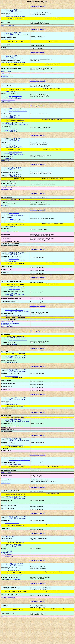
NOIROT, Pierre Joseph (15, 113)
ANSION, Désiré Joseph (15, 568)
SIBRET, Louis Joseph (15, 120)
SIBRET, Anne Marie (11, 121)
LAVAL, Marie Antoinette (12, 136)
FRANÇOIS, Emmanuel (7, 578)
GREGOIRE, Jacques (10, 129)
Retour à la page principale (38, 6)
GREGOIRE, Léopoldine (7, 197)
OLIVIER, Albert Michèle (12, 526)
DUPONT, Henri (13, 152)
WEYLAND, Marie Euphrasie (12, 596)
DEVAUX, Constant (6, 216)
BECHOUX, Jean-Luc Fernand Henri (10, 339)
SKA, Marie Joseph (10, 196)
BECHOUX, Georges (6, 74)
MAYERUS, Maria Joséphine (8, 623)
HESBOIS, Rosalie (14, 571)
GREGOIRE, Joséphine (7, 199)
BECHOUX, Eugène (14, 10)
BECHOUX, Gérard (6, 505)
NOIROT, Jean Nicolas (15, 145)
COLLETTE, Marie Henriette (8, 103)
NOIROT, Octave (5, 169)
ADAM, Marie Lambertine (16, 233)
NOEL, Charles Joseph (15, 99)
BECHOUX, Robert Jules (7, 79)
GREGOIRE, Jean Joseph (15, 176)
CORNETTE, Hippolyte (11, 590)
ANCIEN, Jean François (15, 184)
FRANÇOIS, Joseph (10, 560)
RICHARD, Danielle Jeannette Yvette (15, 273)
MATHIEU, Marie (14, 123)
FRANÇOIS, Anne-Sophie (7, 581)
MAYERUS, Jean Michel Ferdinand (14, 601)
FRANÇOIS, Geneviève (7, 579)
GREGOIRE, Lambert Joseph (16, 127)
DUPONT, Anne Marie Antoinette (18, 115)
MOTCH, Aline (9, 41)
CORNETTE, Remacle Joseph (16, 588)
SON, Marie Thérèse (15, 147)
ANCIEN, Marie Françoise (12, 185)
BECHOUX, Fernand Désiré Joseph (14, 325)
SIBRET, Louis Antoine (15, 160)
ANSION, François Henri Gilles (14, 570)
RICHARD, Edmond (14, 272)
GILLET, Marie (5, 642)
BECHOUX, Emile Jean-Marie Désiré (15, 266)
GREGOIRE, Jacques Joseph (12, 177)
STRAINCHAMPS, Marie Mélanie (13, 605)
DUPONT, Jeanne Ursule (15, 179)
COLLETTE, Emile (6, 105)
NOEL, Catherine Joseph (12, 100)
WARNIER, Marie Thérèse (12, 243)
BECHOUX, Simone (6, 76)
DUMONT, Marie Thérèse (12, 565)
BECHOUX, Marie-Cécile (7, 342)
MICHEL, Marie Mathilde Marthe (14, 331)
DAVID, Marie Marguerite (16, 102)
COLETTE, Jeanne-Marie (12, 361)
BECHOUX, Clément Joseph (12, 35)
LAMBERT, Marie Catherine (16, 591)
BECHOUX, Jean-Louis (7, 78)
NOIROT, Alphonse (10, 114)
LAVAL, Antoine (14, 135)
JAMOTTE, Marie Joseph (15, 186)
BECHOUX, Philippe (6, 340)
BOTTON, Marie (9, 576)
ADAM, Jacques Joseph (11, 191)
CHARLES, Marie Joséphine (16, 226)
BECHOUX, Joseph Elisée (12, 11)
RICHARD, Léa (13, 274)
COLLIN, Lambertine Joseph (17, 162)
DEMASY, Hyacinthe (10, 238)
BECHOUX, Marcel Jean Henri (17, 264)
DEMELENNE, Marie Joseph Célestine (19, 130)
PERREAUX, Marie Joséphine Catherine (16, 17)
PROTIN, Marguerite (15, 267)
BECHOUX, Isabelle (6, 494)
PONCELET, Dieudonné (11, 94)
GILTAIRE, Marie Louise (16, 12)
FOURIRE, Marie (14, 137)
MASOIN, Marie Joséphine (16, 155)
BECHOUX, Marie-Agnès (7, 337)
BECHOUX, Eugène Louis (7, 26)
